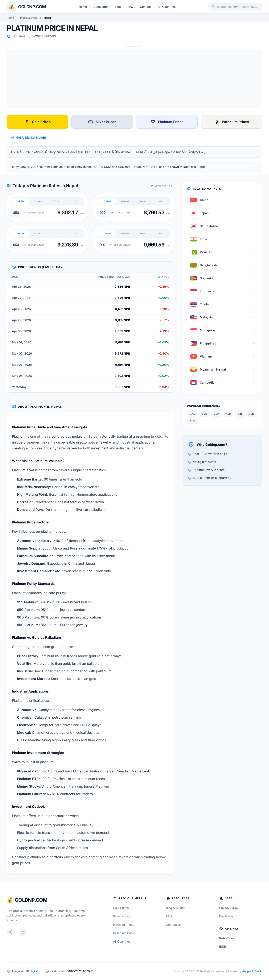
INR (240, 414)
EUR (204, 414)
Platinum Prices (167, 122)
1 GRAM (20, 201)
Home (83, 7)
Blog (118, 7)
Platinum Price (29, 18)
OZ (75, 201)
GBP (216, 414)
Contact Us (174, 925)
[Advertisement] (133, 78)
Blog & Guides (176, 908)
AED (228, 414)
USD (251, 414)
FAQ (130, 7)
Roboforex (227, 938)
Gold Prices (38, 122)
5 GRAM (38, 201)
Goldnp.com (32, 7)
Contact (145, 7)
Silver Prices (102, 122)
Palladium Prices (232, 122)
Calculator (101, 7)
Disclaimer (226, 916)
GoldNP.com (31, 900)
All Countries (167, 7)
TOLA (56, 201)
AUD (192, 421)
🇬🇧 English (32, 971)
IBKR (223, 946)
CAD (192, 414)
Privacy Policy (229, 908)
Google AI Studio (252, 971)
